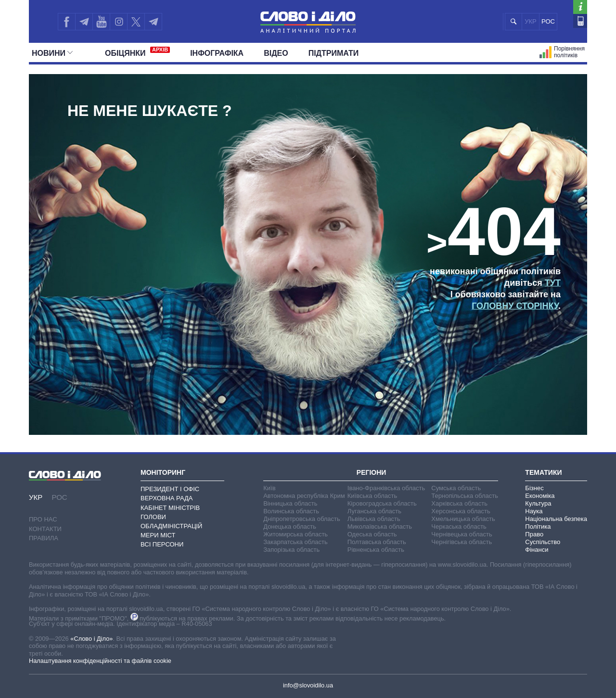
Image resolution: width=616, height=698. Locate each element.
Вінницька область (290, 503)
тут (553, 283)
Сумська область (456, 488)
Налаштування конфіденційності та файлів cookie (100, 661)
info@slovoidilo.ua (308, 685)
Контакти (45, 529)
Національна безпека (556, 519)
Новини (52, 53)
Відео (276, 53)
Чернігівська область (462, 542)
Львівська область (374, 519)
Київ (269, 488)
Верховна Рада (167, 498)
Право (534, 534)
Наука (534, 511)
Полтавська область (377, 542)
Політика (538, 527)
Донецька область (290, 527)
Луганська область (374, 511)
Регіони (372, 472)
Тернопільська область (465, 496)
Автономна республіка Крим (304, 496)
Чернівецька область (462, 534)
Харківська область (459, 503)
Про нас (43, 519)
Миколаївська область (380, 527)
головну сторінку (515, 306)
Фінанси (537, 550)
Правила (44, 538)
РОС (548, 21)
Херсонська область (461, 511)
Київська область (372, 496)
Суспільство (543, 542)
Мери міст (158, 535)
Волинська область (291, 511)
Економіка (540, 496)
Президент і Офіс (170, 489)
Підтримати (334, 53)
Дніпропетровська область (302, 519)
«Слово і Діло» (91, 639)
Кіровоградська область (382, 503)
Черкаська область (459, 527)
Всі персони (162, 544)
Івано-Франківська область (386, 488)
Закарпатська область (295, 542)
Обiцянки (137, 52)
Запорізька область (291, 550)
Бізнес (534, 488)
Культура (538, 503)
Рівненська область (376, 550)
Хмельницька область (463, 519)
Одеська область (372, 534)
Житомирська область (295, 534)
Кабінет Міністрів (170, 508)
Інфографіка (217, 53)
